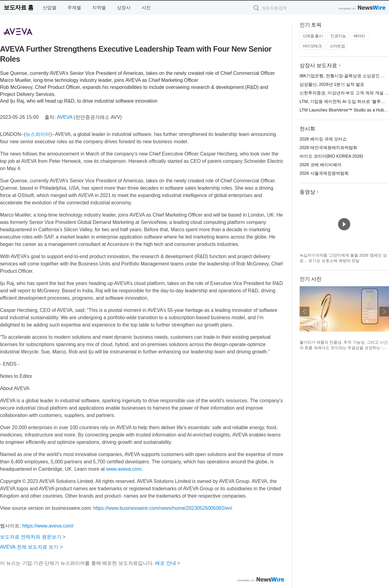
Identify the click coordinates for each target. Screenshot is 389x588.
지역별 (99, 7)
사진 (146, 7)
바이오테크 (312, 46)
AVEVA (65, 117)
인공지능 (338, 36)
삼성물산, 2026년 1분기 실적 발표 (332, 84)
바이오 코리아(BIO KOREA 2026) (331, 156)
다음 (384, 312)
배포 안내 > (167, 563)
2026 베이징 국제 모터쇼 (323, 139)
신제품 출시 (313, 36)
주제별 (74, 7)
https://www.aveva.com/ (48, 526)
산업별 (50, 7)
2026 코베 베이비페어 (321, 165)
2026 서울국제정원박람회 (324, 173)
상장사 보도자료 (319, 66)
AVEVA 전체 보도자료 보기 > (31, 547)
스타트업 (337, 46)
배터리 (359, 36)
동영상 (307, 192)
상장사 (124, 7)
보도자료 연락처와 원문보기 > (33, 537)
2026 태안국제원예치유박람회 (328, 148)
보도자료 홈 (18, 7)
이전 (304, 312)
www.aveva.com (124, 469)
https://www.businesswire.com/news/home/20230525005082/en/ (163, 508)
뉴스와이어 (38, 134)
